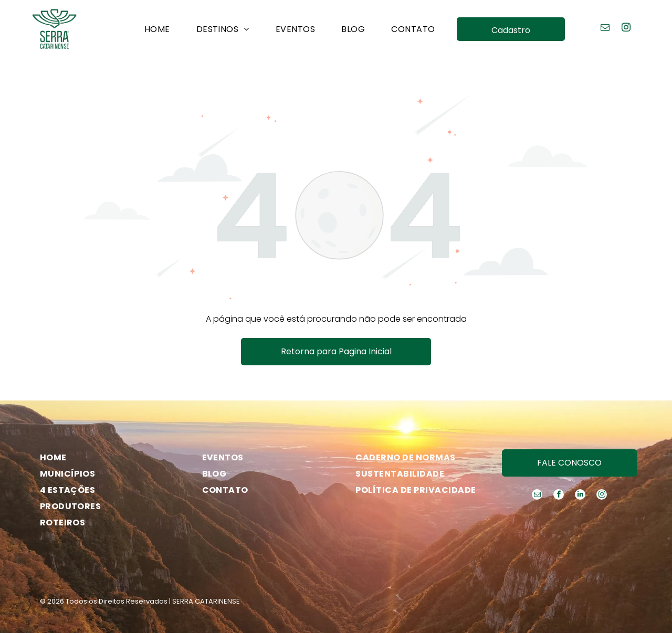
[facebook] (559, 496)
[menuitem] (157, 29)
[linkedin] (580, 496)
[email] (605, 29)
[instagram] (626, 29)
